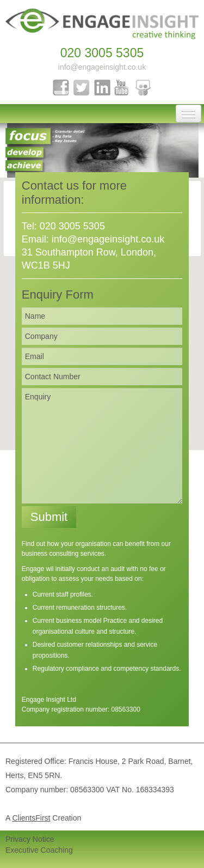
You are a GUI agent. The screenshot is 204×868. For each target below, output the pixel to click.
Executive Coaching (39, 850)
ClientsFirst (31, 818)
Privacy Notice (30, 839)
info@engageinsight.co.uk (102, 67)
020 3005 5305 (102, 53)
